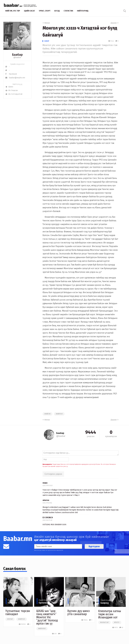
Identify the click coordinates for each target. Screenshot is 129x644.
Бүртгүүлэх (94, 546)
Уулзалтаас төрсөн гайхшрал (18, 612)
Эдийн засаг (29, 11)
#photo (117, 622)
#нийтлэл (59, 414)
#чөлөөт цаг (104, 622)
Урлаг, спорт (45, 11)
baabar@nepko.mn (15, 78)
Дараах (115, 23)
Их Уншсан (12, 90)
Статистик (68, 11)
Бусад (57, 11)
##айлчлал (42, 629)
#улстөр (10, 619)
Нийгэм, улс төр (13, 11)
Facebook (11, 74)
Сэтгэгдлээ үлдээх (53, 474)
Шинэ (9, 87)
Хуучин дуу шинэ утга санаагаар (79, 612)
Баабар (47, 41)
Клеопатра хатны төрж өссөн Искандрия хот (110, 614)
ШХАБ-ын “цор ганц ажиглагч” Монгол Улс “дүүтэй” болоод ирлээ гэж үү (47, 617)
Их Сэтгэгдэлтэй (14, 94)
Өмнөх (46, 23)
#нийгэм (47, 414)
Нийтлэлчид (83, 11)
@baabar (17, 57)
